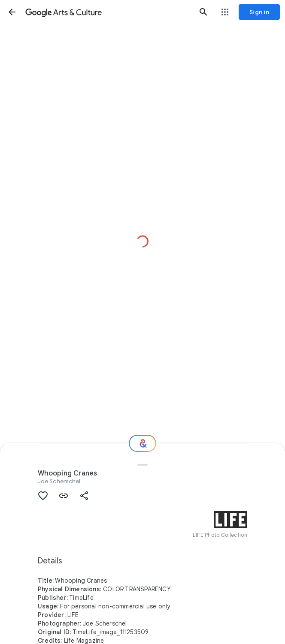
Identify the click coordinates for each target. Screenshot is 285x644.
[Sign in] (259, 12)
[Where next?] (142, 443)
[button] (12, 12)
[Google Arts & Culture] (108, 12)
